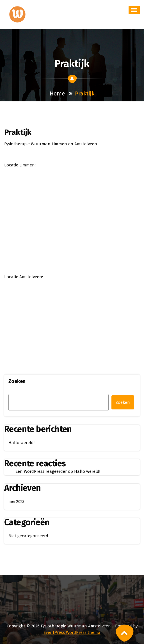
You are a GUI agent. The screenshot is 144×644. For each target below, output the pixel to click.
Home (57, 93)
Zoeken (17, 381)
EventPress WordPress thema (72, 632)
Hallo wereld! (21, 443)
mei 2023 (16, 502)
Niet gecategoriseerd (28, 536)
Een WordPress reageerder (41, 471)
